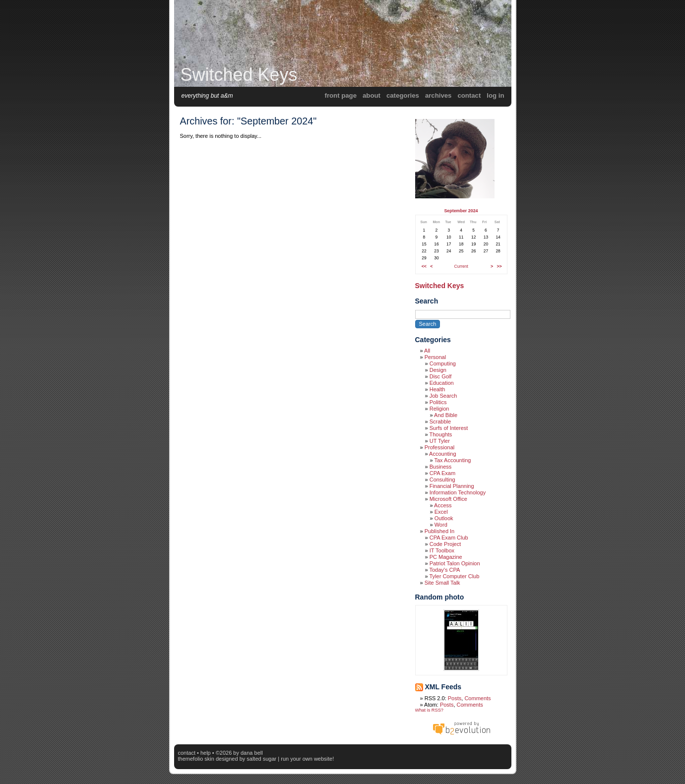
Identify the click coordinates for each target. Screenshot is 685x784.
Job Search (443, 396)
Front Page (341, 95)
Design (438, 370)
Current (461, 266)
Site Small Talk (442, 583)
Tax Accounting (452, 460)
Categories (403, 95)
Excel (441, 512)
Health (437, 389)
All (427, 351)
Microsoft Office (448, 499)
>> (499, 266)
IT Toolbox (442, 550)
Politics (438, 402)
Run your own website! (307, 759)
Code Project (445, 544)
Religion (439, 409)
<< (424, 266)
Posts (455, 698)
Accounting (442, 454)
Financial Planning (452, 486)
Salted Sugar (261, 759)
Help (206, 753)
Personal (435, 357)
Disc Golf (441, 376)
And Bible (446, 415)
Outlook (444, 518)
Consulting (442, 480)
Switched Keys (239, 75)
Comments (477, 698)
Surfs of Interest (449, 428)
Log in (495, 95)
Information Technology (458, 492)
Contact (469, 95)
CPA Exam (442, 473)
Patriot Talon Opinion (455, 563)
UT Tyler (440, 441)
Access (443, 505)
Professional (440, 447)
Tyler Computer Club (454, 576)
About (372, 95)
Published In (440, 531)
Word (441, 525)
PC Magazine (446, 557)
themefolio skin (196, 759)
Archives (438, 95)
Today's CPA (444, 570)
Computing (443, 363)
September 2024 (461, 211)
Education (442, 383)
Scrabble (440, 422)
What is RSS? (429, 710)
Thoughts (440, 434)
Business (441, 467)
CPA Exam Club (449, 538)
